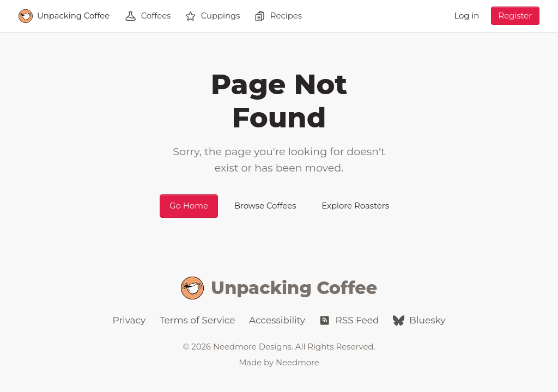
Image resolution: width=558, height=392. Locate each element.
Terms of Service (198, 320)
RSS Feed (349, 320)
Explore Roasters (355, 206)
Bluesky (419, 320)
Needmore (298, 363)
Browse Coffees (265, 206)
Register (515, 16)
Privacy (129, 320)
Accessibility (277, 320)
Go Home (189, 206)
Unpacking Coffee (279, 288)
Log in (466, 16)
